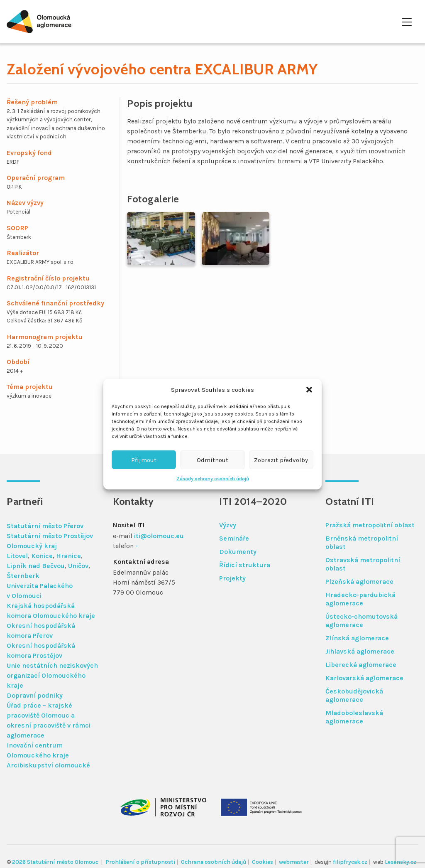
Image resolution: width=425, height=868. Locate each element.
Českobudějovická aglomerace (354, 695)
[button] (309, 390)
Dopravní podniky (35, 695)
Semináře (234, 538)
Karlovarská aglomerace (364, 678)
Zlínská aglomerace (357, 638)
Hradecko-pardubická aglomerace (360, 599)
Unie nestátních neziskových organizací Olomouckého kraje (52, 675)
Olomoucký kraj (32, 546)
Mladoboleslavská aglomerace (354, 717)
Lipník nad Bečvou (36, 566)
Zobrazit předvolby (281, 460)
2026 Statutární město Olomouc (56, 862)
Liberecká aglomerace (361, 665)
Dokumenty (238, 552)
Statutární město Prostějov (50, 536)
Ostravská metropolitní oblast (363, 564)
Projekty (232, 578)
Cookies (263, 862)
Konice (42, 556)
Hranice (68, 556)
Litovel (17, 556)
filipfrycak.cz (350, 862)
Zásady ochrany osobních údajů (213, 479)
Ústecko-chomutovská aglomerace (361, 621)
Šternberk (23, 576)
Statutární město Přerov (45, 526)
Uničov (78, 566)
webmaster (294, 862)
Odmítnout (212, 460)
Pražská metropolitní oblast (370, 525)
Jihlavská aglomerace (360, 651)
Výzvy (228, 525)
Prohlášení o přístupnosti (140, 862)
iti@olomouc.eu (159, 536)
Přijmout (144, 460)
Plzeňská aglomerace (359, 582)
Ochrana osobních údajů (214, 862)
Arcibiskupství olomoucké (48, 765)
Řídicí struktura (245, 565)
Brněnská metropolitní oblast (362, 542)
